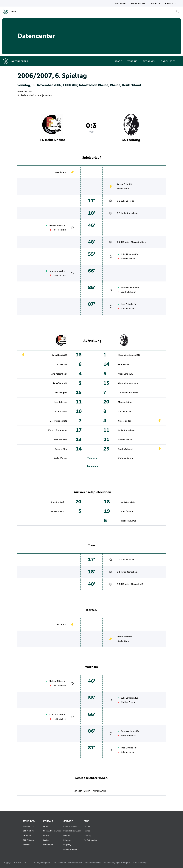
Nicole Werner (60, 458)
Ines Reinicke (60, 230)
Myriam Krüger (125, 402)
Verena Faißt (124, 364)
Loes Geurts (61, 172)
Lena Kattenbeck (59, 374)
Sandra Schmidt (124, 184)
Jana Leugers (60, 275)
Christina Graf (56, 271)
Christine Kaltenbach (128, 393)
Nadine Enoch (128, 259)
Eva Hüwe (62, 364)
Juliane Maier (128, 201)
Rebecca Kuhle (128, 288)
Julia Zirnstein (128, 254)
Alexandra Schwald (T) (129, 355)
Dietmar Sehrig (125, 458)
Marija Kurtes (45, 95)
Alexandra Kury (138, 242)
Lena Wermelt (60, 383)
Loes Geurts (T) (59, 355)
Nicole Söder (123, 189)
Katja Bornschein (129, 213)
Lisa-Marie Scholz (58, 421)
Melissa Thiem (56, 225)
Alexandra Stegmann (128, 383)
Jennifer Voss (60, 440)
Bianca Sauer (61, 412)
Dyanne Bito (61, 449)
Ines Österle (127, 304)
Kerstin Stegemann (58, 430)
